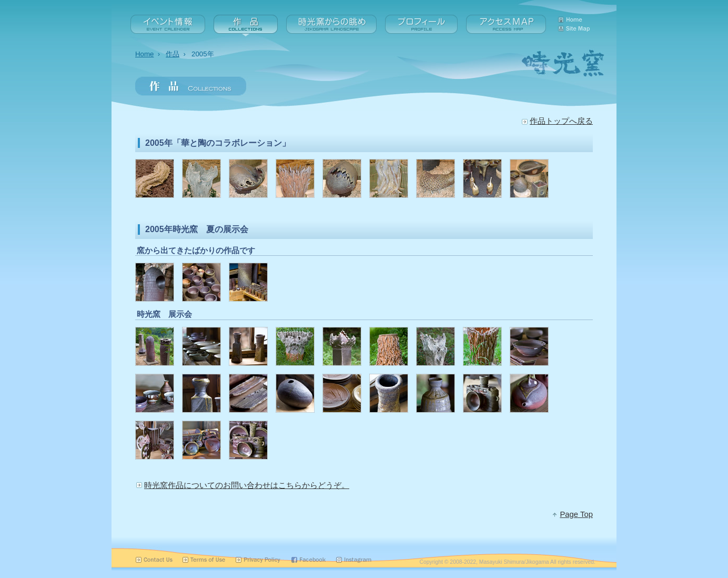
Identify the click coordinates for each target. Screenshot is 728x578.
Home (144, 54)
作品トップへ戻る (561, 121)
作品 (173, 54)
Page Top (576, 514)
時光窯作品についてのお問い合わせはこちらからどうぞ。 (247, 485)
